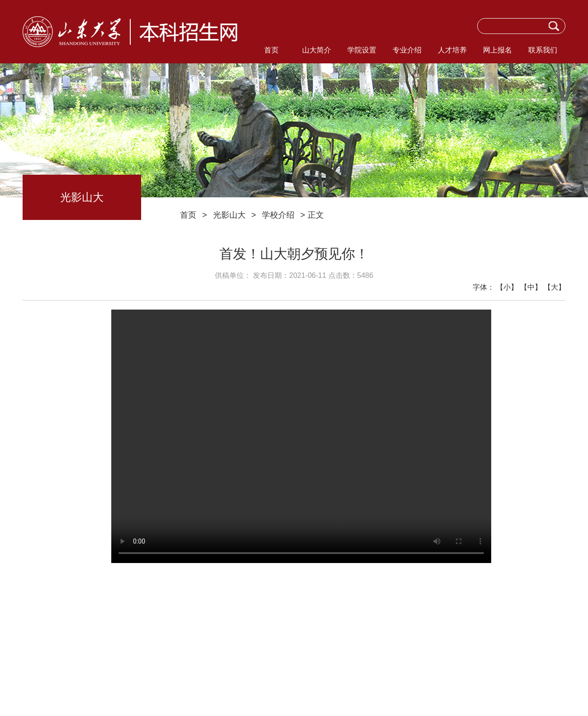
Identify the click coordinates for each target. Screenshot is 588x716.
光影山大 (229, 215)
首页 (271, 50)
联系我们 (543, 50)
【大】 (555, 287)
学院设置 (362, 50)
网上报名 (498, 50)
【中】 (531, 287)
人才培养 (452, 50)
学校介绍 (278, 215)
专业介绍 (407, 50)
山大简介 (317, 50)
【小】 (507, 287)
